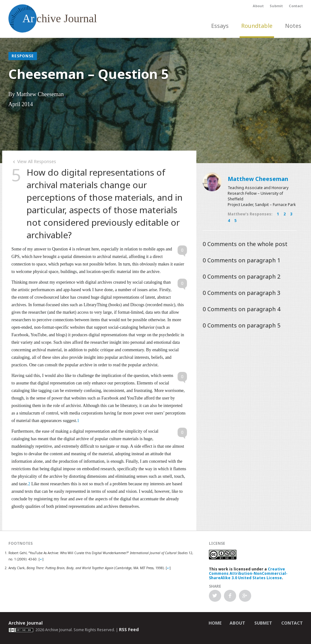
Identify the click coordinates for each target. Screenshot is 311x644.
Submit (276, 6)
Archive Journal (26, 623)
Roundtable (257, 26)
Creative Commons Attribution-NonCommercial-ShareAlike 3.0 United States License (248, 573)
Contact (296, 6)
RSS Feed (129, 629)
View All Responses (34, 161)
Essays (220, 26)
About (258, 6)
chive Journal (53, 18)
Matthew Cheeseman (258, 179)
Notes (293, 26)
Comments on (245, 244)
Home (215, 623)
